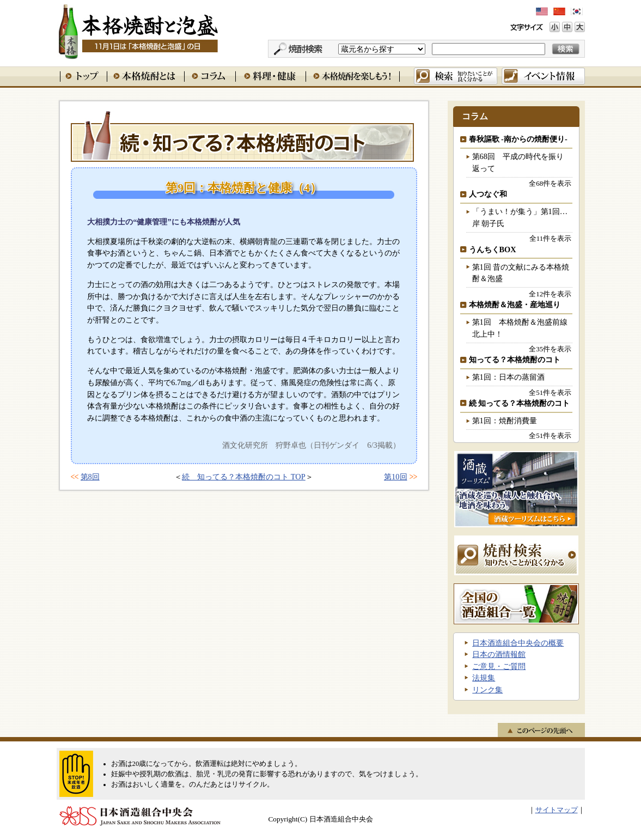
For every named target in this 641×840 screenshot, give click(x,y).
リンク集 (487, 690)
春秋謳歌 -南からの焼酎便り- (518, 139)
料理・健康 (270, 76)
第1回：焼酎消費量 (505, 421)
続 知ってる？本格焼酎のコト (242, 136)
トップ (83, 76)
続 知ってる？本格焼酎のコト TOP (244, 477)
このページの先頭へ (541, 730)
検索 (456, 76)
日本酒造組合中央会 (140, 816)
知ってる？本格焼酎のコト (515, 360)
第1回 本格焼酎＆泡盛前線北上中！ (520, 328)
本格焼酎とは (145, 76)
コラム (210, 76)
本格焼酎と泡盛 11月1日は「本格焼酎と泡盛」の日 (138, 30)
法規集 (484, 678)
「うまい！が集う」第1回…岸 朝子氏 (520, 217)
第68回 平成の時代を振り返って (518, 162)
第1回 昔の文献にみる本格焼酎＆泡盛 (521, 273)
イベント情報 (543, 76)
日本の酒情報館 (499, 654)
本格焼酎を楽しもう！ (353, 76)
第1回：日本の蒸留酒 (508, 377)
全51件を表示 (550, 392)
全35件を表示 (550, 349)
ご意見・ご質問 (499, 666)
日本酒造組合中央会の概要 (518, 643)
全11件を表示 (550, 238)
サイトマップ (557, 810)
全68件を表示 (550, 183)
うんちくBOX (493, 249)
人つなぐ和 (488, 194)
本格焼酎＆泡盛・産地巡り (515, 305)
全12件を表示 (550, 294)
